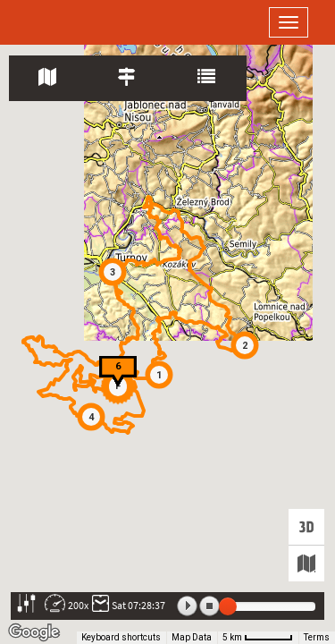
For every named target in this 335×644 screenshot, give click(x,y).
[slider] (228, 606)
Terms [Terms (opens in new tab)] (317, 637)
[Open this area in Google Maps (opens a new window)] (34, 632)
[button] (159, 375)
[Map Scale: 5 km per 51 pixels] (258, 638)
